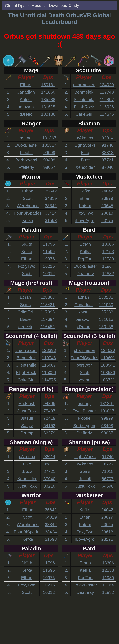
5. (9, 114)
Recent (38, 5)
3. (9, 99)
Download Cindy (64, 5)
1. (9, 85)
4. (9, 107)
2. (9, 92)
